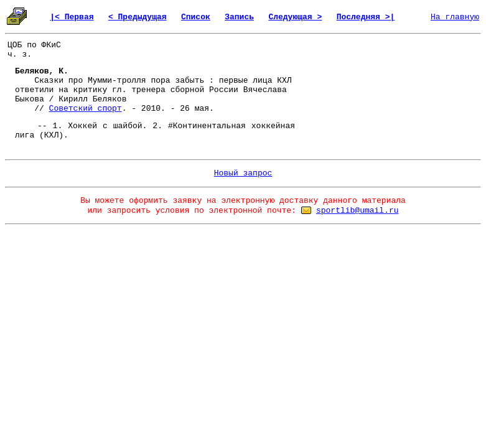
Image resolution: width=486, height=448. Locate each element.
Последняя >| (366, 17)
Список (196, 17)
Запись (239, 17)
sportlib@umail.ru (357, 211)
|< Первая (72, 17)
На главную (455, 17)
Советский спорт (86, 109)
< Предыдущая (138, 17)
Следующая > (295, 17)
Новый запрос (243, 173)
